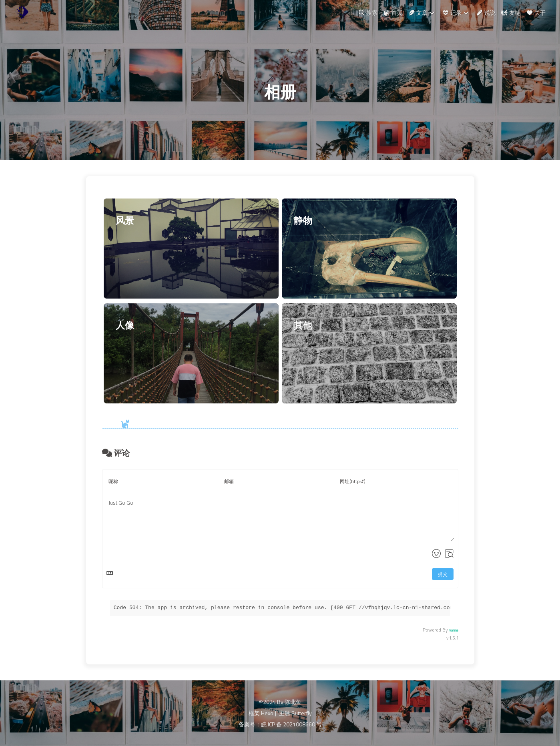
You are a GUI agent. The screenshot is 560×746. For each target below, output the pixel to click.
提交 (443, 574)
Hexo (267, 713)
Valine (454, 630)
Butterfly (302, 713)
